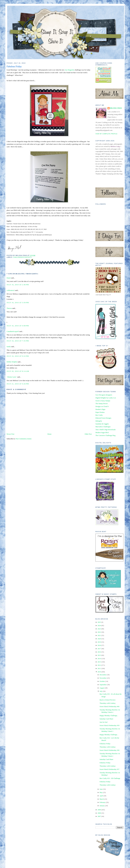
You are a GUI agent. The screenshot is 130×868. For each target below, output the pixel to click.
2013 (99, 662)
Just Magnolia (70, 70)
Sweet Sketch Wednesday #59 (109, 725)
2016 (99, 652)
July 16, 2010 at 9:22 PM (18, 356)
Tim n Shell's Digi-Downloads (105, 430)
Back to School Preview (107, 700)
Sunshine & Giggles (102, 424)
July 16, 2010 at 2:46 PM (18, 285)
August (102, 688)
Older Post (88, 434)
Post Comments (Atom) (24, 439)
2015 (99, 655)
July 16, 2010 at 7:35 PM (18, 341)
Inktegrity (99, 421)
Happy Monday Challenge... (109, 715)
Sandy (9, 347)
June (101, 789)
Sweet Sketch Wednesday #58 (109, 750)
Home (50, 434)
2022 (99, 632)
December (103, 675)
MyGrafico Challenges (103, 427)
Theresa (9, 308)
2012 (99, 665)
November (103, 678)
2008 (99, 813)
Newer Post (10, 434)
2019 (99, 642)
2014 (99, 659)
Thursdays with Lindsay (108, 703)
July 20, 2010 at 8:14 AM (18, 371)
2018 (99, 645)
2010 (99, 672)
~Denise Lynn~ (12, 377)
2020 (99, 639)
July (101, 691)
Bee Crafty (99, 415)
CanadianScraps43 (13, 331)
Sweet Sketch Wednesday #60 (109, 706)
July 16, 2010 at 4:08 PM (18, 326)
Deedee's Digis (100, 409)
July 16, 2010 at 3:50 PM (18, 303)
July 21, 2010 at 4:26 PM (18, 384)
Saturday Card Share (106, 719)
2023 (99, 629)
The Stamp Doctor (102, 403)
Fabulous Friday (14, 66)
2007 (99, 816)
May (101, 792)
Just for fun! (104, 722)
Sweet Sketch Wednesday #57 (109, 769)
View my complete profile (106, 134)
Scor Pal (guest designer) (104, 395)
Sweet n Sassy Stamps (103, 401)
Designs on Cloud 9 (102, 406)
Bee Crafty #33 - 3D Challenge (110, 778)
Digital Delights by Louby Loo (106, 398)
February (103, 802)
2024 (99, 625)
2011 (99, 668)
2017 (99, 649)
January (102, 806)
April (101, 796)
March (102, 799)
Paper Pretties (100, 412)
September (103, 685)
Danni (9, 278)
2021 (99, 635)
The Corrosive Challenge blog (105, 435)
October (102, 681)
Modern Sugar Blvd (102, 432)
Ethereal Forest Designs (103, 418)
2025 (99, 622)
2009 (99, 810)
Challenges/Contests (22, 257)
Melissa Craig (116, 108)
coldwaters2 (11, 290)
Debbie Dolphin (12, 362)
